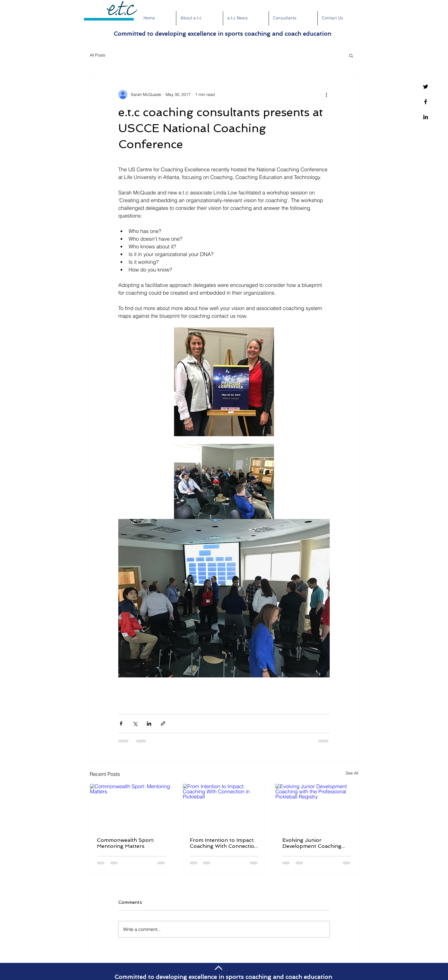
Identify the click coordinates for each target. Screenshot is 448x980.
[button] (351, 55)
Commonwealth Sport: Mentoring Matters (126, 843)
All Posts (97, 55)
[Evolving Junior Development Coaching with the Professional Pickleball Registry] (317, 807)
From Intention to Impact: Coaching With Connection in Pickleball (224, 843)
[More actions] (326, 94)
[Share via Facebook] (121, 724)
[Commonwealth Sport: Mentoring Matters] (131, 807)
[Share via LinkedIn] (149, 724)
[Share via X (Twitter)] (135, 724)
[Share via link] (163, 724)
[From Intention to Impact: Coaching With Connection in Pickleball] (224, 807)
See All (352, 773)
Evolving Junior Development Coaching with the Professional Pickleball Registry (312, 843)
